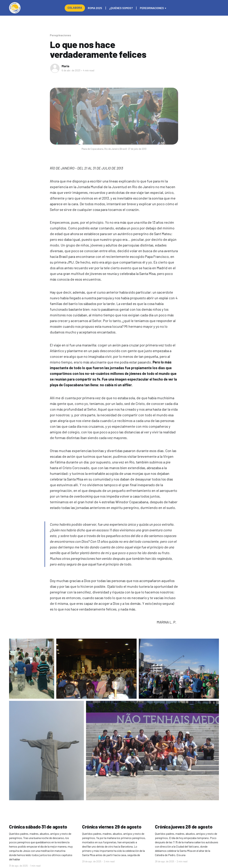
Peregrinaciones (152, 8)
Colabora (75, 8)
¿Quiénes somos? (121, 8)
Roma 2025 (95, 8)
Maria (65, 66)
